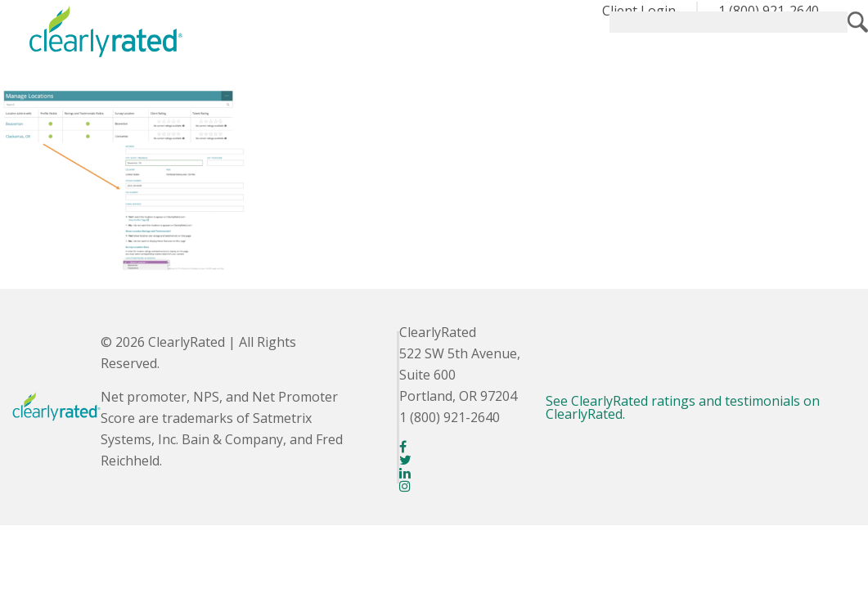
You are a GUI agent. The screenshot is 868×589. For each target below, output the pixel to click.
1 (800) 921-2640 (769, 11)
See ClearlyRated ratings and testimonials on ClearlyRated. (683, 407)
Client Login (639, 11)
